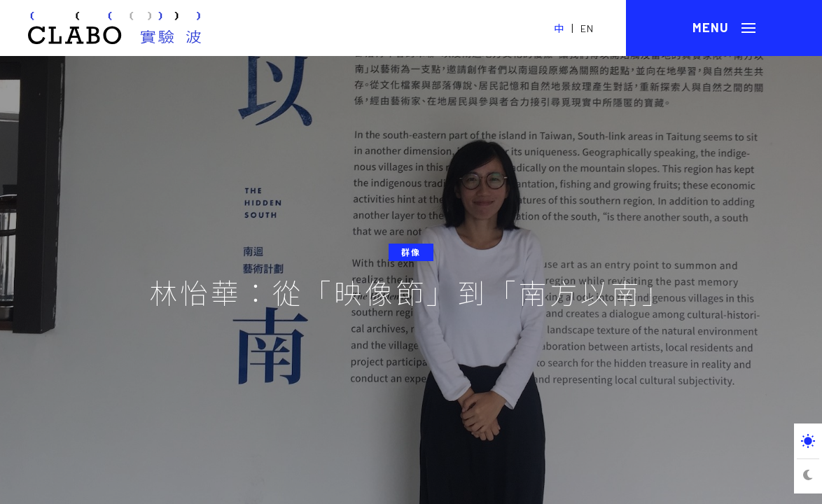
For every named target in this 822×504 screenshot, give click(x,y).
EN (587, 28)
